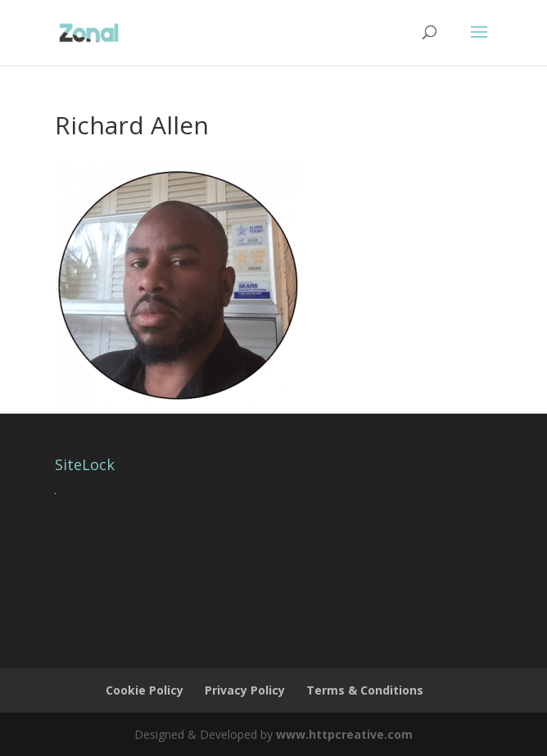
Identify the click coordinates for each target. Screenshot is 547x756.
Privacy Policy (245, 690)
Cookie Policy (145, 690)
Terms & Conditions (365, 690)
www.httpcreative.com (344, 734)
